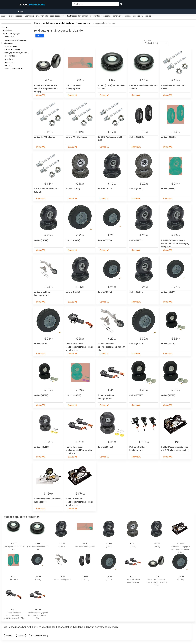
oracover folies (96, 16)
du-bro (9, 636)
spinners (128, 16)
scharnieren (118, 16)
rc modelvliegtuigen (13, 34)
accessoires (10, 37)
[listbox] (155, 43)
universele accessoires (142, 16)
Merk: (40, 36)
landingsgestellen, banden (78, 16)
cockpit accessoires (58, 16)
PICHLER (21, 636)
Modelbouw (8, 30)
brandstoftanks (42, 16)
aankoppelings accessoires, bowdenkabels (17, 16)
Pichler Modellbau (38, 636)
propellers (107, 16)
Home (21, 12)
